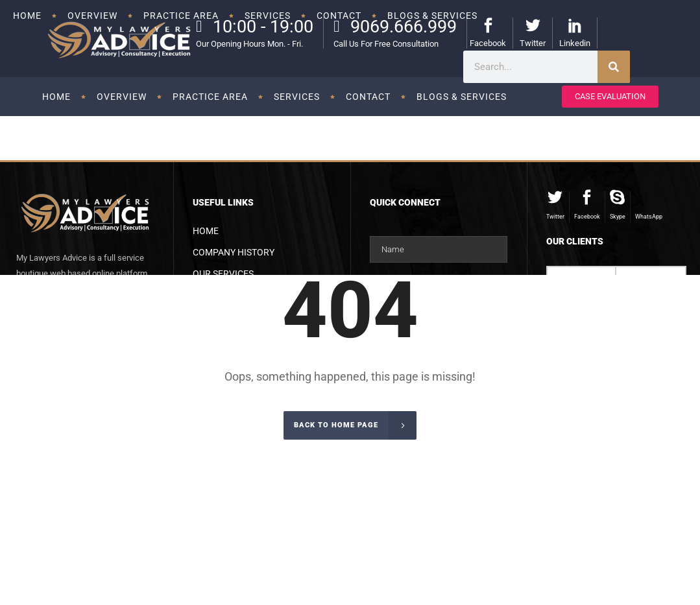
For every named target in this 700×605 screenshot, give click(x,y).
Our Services (223, 274)
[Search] (614, 67)
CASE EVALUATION (610, 96)
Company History (234, 252)
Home (206, 231)
